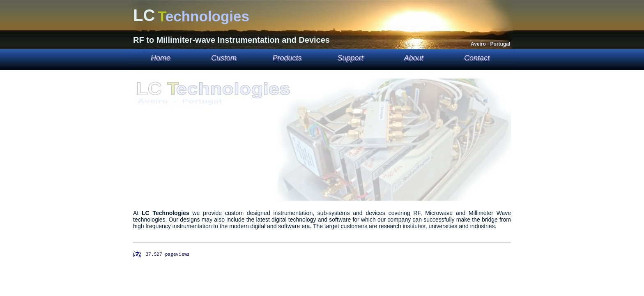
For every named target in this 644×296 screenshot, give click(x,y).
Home (161, 58)
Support (350, 58)
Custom (224, 58)
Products (287, 58)
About (413, 58)
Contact (477, 58)
